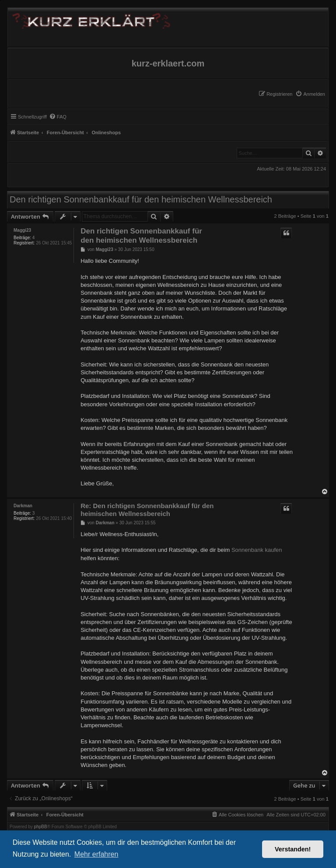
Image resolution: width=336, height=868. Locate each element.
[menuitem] (310, 94)
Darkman (23, 506)
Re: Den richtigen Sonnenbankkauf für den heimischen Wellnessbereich (147, 510)
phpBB (41, 827)
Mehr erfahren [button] (96, 854)
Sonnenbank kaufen (257, 550)
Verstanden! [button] (293, 849)
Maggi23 (22, 230)
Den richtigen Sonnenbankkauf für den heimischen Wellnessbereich (141, 199)
